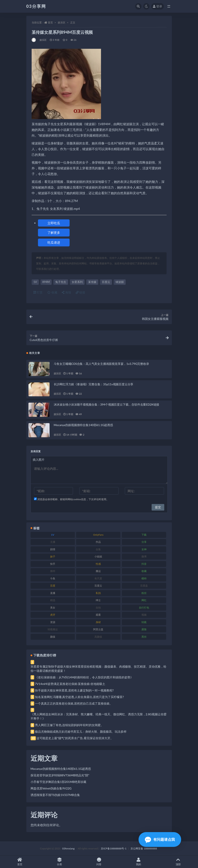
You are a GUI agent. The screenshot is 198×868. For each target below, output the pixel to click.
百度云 (106, 282)
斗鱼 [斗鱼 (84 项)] (53, 578)
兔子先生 (61, 282)
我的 (139, 862)
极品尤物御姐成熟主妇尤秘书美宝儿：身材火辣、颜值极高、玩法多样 (81, 731)
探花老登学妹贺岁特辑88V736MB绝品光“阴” (60, 775)
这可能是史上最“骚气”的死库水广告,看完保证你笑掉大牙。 (75, 738)
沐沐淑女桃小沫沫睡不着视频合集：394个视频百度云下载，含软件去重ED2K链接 (107, 404)
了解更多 (54, 232)
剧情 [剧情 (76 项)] (53, 549)
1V (35, 282)
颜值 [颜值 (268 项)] (53, 637)
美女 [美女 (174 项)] (53, 608)
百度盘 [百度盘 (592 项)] (144, 586)
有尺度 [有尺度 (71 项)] (98, 578)
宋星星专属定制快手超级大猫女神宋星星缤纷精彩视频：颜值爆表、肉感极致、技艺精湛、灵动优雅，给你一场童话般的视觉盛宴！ (98, 669)
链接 (81, 292)
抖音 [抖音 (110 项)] (144, 564)
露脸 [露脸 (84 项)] (144, 629)
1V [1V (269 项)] (53, 535)
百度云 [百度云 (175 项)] (98, 586)
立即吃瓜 (54, 223)
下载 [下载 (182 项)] (144, 535)
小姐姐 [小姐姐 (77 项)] (98, 556)
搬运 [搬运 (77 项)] (98, 571)
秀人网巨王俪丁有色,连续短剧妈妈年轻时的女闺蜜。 (69, 725)
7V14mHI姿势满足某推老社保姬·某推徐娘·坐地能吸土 (70, 684)
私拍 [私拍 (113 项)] (98, 593)
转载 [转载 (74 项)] (144, 622)
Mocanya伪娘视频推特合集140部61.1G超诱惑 (83, 425)
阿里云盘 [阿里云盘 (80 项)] (98, 629)
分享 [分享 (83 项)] (144, 542)
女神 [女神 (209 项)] (144, 549)
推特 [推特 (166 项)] (53, 571)
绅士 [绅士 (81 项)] (98, 600)
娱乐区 (62, 22)
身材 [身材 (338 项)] (98, 622)
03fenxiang (68, 848)
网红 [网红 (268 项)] (144, 600)
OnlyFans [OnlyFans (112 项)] (98, 535)
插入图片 (39, 460)
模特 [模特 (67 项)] (144, 578)
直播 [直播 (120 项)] (53, 593)
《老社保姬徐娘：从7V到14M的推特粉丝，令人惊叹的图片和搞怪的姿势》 (84, 677)
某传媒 (92, 282)
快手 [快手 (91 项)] (53, 564)
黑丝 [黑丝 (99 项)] (144, 637)
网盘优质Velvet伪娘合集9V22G (51, 788)
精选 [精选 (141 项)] (53, 600)
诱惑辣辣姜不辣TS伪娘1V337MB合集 (55, 795)
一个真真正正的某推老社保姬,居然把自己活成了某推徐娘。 (74, 703)
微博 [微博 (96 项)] (144, 556)
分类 (59, 862)
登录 (158, 6)
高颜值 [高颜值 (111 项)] (98, 637)
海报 (66, 292)
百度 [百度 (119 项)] (53, 586)
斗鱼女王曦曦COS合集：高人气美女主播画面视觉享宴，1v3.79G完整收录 (101, 364)
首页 (50, 22)
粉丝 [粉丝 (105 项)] (144, 593)
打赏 (38, 292)
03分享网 (36, 6)
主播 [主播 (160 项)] (53, 542)
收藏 (52, 292)
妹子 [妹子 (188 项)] (53, 556)
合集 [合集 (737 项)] (98, 549)
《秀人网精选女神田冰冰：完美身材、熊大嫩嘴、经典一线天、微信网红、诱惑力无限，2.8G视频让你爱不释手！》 (99, 716)
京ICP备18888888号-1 (114, 848)
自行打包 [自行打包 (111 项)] (144, 608)
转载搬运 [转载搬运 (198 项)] (53, 629)
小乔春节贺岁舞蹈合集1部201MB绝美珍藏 (59, 782)
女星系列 (77, 282)
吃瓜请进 (54, 242)
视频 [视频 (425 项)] (144, 615)
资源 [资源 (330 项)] (53, 622)
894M (46, 282)
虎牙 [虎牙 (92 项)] (53, 615)
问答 (99, 862)
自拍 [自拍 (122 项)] (98, 608)
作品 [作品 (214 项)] (98, 542)
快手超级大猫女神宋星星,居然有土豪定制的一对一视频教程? (74, 690)
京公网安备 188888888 (144, 848)
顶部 (178, 862)
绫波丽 (120, 282)
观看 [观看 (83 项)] (98, 615)
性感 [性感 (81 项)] (98, 564)
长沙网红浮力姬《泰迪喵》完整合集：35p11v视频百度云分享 (94, 384)
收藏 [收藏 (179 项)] (144, 571)
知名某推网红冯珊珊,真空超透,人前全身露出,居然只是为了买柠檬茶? (79, 697)
